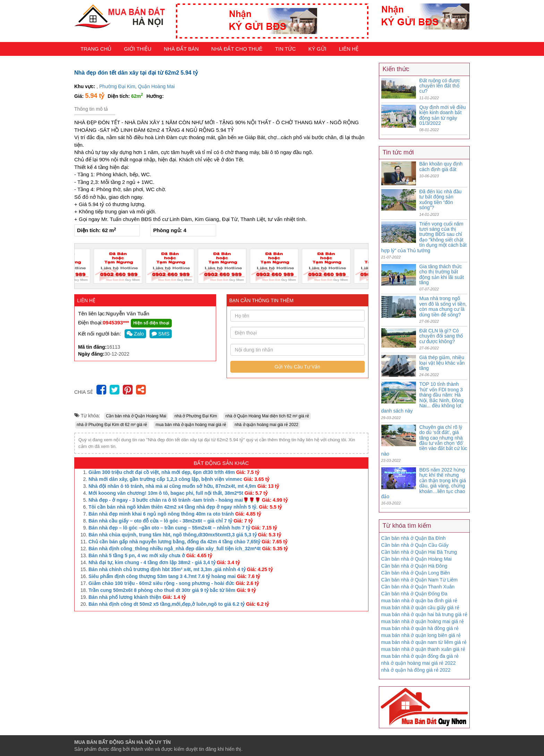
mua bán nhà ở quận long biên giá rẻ (421, 635)
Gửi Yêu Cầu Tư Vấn (297, 367)
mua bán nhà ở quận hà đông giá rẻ (420, 628)
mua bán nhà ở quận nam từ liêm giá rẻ (424, 642)
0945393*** (116, 322)
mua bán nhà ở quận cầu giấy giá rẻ (420, 608)
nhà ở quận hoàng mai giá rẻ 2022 (266, 425)
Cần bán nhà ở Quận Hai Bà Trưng (419, 552)
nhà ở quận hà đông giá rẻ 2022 (416, 670)
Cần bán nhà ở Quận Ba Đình (414, 538)
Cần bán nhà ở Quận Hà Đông (414, 566)
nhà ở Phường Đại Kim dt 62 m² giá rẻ (112, 425)
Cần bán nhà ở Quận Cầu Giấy (415, 545)
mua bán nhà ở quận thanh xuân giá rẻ (423, 649)
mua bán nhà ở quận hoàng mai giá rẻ (191, 425)
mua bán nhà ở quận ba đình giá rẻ (419, 601)
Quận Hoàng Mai (156, 86)
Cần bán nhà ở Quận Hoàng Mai (136, 416)
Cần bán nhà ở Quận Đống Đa (414, 594)
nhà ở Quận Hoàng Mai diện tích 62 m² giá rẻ (267, 416)
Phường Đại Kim (117, 86)
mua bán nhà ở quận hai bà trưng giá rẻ (424, 614)
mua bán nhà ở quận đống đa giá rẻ (420, 656)
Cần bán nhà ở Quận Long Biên (416, 573)
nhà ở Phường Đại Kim (196, 416)
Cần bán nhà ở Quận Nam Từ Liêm (420, 580)
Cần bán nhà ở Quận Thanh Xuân (418, 587)
